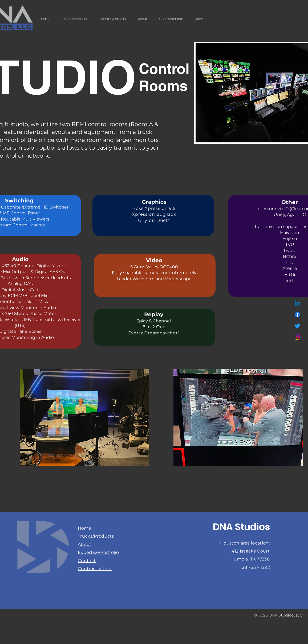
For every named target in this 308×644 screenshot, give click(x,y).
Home (84, 528)
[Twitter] (297, 326)
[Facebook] (297, 315)
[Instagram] (297, 337)
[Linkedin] (297, 303)
